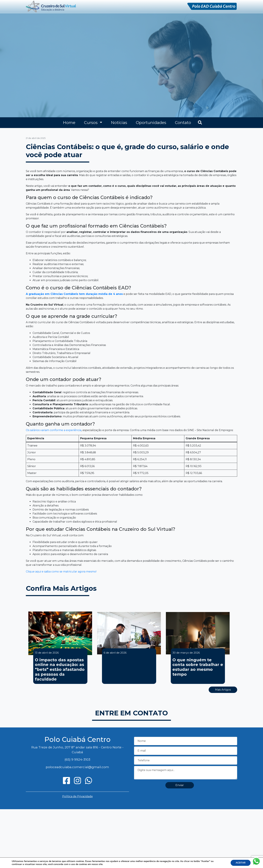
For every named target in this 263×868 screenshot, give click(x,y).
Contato (183, 123)
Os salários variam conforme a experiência (54, 430)
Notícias (119, 123)
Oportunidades (151, 123)
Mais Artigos (223, 690)
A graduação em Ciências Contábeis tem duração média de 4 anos (74, 294)
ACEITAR (241, 863)
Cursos (91, 123)
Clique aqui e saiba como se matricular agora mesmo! (61, 572)
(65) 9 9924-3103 (77, 759)
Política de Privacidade (77, 796)
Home (69, 123)
